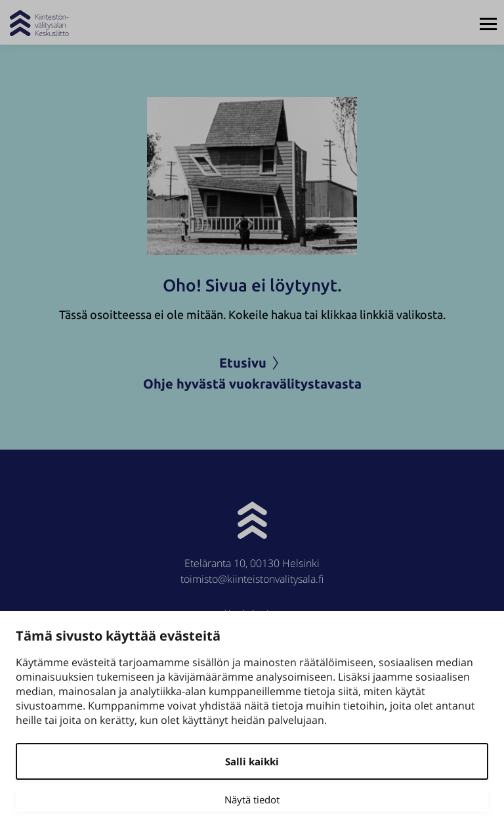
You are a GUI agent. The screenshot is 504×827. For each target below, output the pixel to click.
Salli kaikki (252, 761)
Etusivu (252, 363)
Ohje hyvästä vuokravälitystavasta (252, 384)
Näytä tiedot (252, 799)
